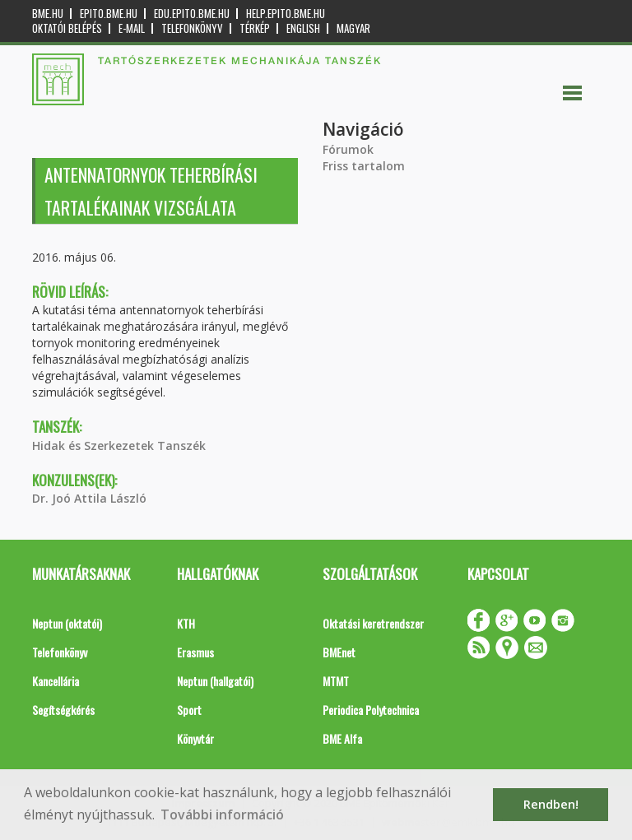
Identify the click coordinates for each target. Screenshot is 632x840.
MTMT (336, 681)
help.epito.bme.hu (286, 14)
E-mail (132, 28)
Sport (189, 710)
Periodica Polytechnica (371, 710)
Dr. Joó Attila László (89, 498)
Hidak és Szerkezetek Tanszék (119, 446)
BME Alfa (342, 738)
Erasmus (195, 652)
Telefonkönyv (192, 28)
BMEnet (339, 652)
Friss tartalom (364, 166)
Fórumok (348, 149)
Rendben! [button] (551, 804)
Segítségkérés (63, 710)
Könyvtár (195, 738)
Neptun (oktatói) (67, 623)
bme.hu (48, 14)
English (303, 28)
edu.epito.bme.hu (192, 14)
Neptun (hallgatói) (215, 681)
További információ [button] (222, 814)
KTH (186, 623)
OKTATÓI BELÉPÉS (67, 28)
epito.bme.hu (109, 14)
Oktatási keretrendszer (373, 623)
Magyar (353, 28)
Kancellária (56, 681)
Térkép (255, 28)
